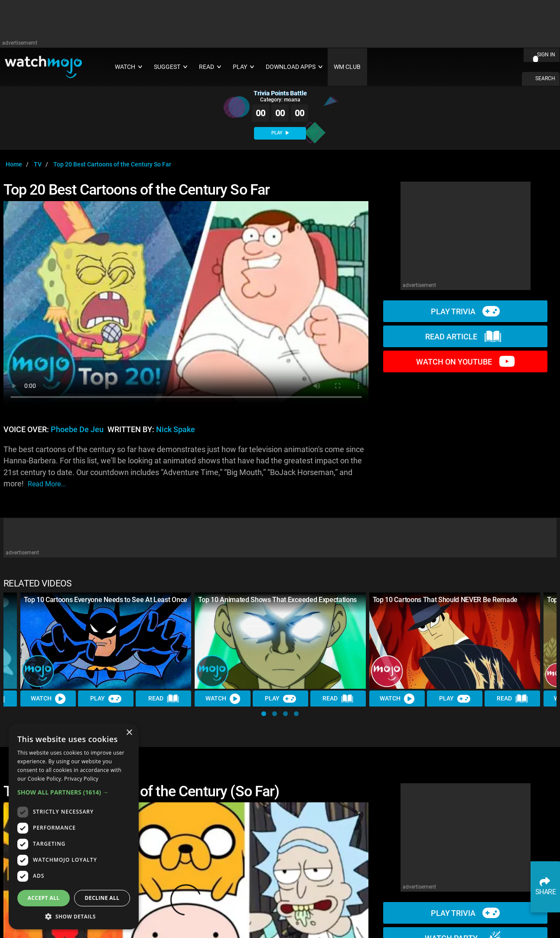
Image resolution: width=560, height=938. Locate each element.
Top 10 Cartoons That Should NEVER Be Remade (445, 600)
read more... (47, 484)
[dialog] (74, 826)
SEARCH (545, 78)
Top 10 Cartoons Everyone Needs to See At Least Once (106, 600)
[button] (264, 714)
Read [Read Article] (164, 699)
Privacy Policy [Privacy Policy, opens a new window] (81, 779)
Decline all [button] (102, 898)
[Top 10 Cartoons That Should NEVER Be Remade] (455, 641)
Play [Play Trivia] (106, 699)
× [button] (129, 733)
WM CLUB (347, 67)
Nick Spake (176, 430)
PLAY (280, 133)
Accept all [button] (44, 898)
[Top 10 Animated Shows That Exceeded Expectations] (280, 641)
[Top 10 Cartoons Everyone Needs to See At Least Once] (106, 641)
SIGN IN (546, 55)
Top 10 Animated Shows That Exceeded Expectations (277, 600)
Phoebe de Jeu (77, 430)
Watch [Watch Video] (48, 699)
